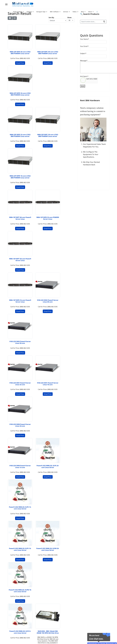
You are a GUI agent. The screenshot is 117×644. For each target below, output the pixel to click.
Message (84, 61)
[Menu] (6, 4)
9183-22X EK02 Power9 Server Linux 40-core (41, 169)
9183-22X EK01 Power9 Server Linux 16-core (41, 208)
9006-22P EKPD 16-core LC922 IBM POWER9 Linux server (64, 90)
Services (66, 12)
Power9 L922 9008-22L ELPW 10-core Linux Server (64, 290)
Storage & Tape (41, 12)
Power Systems (18, 12)
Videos (75, 12)
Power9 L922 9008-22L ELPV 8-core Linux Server (18, 330)
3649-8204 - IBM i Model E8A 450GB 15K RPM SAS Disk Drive (41, 330)
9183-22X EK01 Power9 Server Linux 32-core (18, 208)
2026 (15, 638)
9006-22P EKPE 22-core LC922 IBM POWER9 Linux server (18, 90)
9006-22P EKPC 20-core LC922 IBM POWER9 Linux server (41, 90)
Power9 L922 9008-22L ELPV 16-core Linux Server (18, 290)
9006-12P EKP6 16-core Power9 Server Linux (18, 169)
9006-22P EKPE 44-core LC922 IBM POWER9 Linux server (18, 49)
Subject (83, 53)
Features (29, 12)
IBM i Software (54, 12)
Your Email (84, 46)
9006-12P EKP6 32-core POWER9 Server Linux (41, 130)
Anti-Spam (84, 76)
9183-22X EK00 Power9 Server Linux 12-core (18, 248)
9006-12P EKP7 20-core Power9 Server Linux (64, 130)
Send (83, 86)
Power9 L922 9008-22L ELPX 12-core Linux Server (64, 249)
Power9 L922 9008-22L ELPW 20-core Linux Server (41, 290)
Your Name (84, 39)
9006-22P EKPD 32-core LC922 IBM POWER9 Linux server (64, 49)
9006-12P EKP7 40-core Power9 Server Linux (18, 130)
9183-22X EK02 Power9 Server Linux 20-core (64, 169)
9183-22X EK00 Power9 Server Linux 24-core (64, 208)
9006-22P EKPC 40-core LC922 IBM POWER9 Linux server (41, 49)
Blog (82, 12)
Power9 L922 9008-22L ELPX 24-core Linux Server (41, 249)
